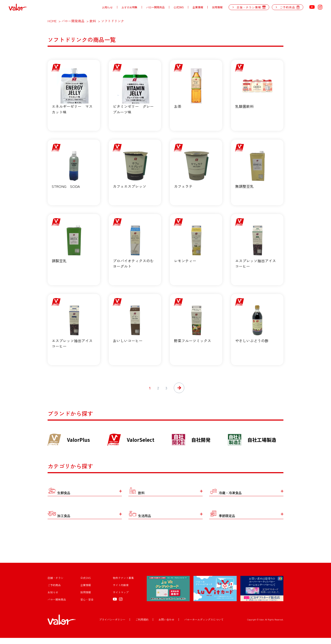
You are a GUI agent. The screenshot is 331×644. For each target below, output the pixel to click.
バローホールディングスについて (204, 626)
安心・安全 (87, 606)
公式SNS (179, 7)
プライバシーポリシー (112, 626)
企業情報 (198, 7)
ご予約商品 (54, 591)
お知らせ (107, 7)
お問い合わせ (166, 626)
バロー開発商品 (155, 7)
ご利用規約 (142, 626)
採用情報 (217, 7)
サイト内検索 (121, 591)
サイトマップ (121, 598)
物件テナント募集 (123, 584)
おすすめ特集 (129, 7)
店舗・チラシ (55, 584)
